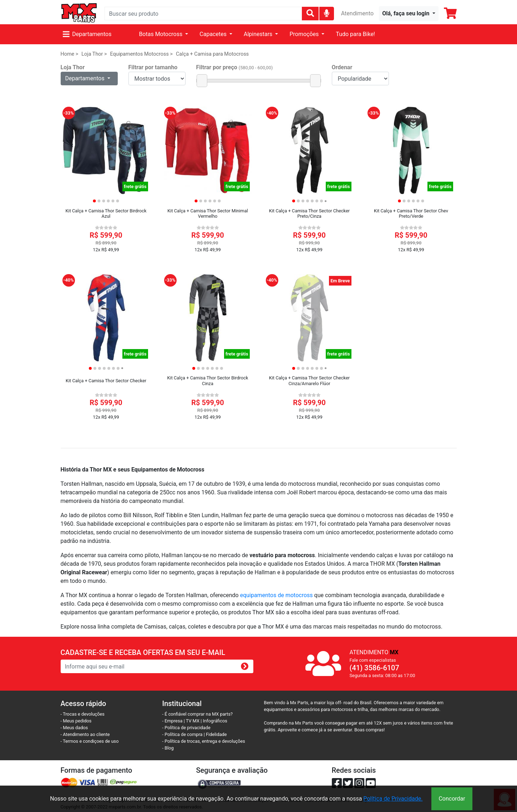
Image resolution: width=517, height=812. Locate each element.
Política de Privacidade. (393, 799)
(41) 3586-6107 (374, 668)
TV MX (193, 721)
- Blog (168, 748)
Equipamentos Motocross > (141, 54)
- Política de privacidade (186, 728)
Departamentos (87, 34)
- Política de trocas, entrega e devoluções (204, 741)
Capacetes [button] (214, 34)
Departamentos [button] (86, 78)
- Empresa (173, 721)
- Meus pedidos (76, 721)
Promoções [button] (305, 34)
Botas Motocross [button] (161, 34)
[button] (409, 14)
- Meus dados (74, 728)
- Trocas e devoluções (83, 714)
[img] (327, 13)
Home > (70, 54)
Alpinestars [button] (259, 34)
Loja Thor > (94, 54)
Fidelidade (216, 734)
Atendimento (357, 13)
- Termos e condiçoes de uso (90, 741)
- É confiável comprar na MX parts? (198, 714)
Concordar (452, 799)
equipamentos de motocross (277, 595)
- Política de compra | (184, 734)
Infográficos (215, 721)
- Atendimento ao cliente (85, 734)
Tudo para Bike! (355, 34)
